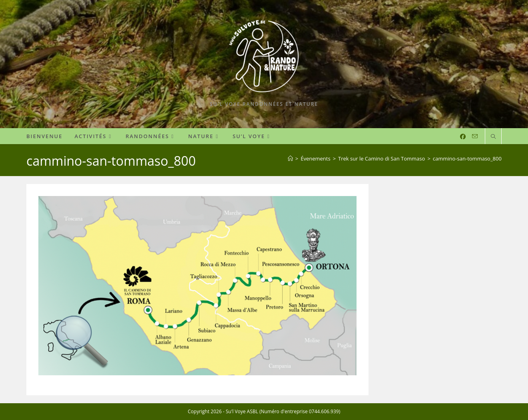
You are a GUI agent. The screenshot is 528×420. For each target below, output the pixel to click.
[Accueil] (290, 158)
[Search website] (493, 137)
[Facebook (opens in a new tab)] (463, 137)
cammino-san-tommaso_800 (467, 158)
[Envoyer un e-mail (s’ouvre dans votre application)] (475, 136)
